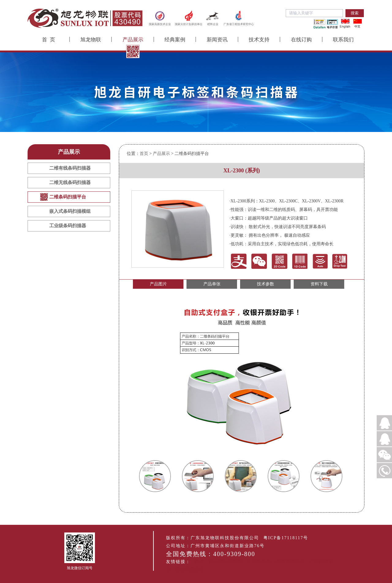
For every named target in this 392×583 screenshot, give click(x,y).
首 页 (49, 40)
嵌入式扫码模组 (226, 562)
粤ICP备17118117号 (286, 538)
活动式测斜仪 (190, 570)
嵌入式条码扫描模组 (70, 211)
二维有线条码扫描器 (70, 168)
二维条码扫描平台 (68, 197)
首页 (144, 154)
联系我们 (343, 40)
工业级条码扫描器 (68, 226)
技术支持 (259, 40)
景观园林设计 (290, 562)
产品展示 (133, 40)
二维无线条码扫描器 (70, 182)
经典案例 (175, 40)
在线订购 (301, 40)
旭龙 (200, 562)
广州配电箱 (259, 562)
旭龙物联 (91, 40)
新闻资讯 (217, 40)
